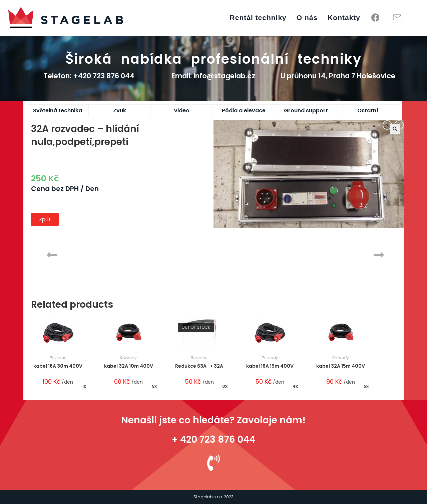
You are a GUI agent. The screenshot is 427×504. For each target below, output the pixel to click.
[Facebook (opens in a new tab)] (375, 18)
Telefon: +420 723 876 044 (89, 76)
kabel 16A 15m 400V (270, 366)
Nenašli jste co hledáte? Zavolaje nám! (213, 420)
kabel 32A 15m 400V (341, 366)
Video (182, 110)
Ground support (306, 110)
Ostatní (368, 110)
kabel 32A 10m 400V (129, 366)
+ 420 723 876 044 (213, 439)
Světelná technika (58, 110)
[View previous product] (387, 125)
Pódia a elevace (244, 110)
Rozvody (58, 358)
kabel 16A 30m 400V (58, 366)
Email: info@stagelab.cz (213, 76)
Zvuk (120, 110)
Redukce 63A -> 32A (199, 366)
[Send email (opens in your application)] (397, 18)
